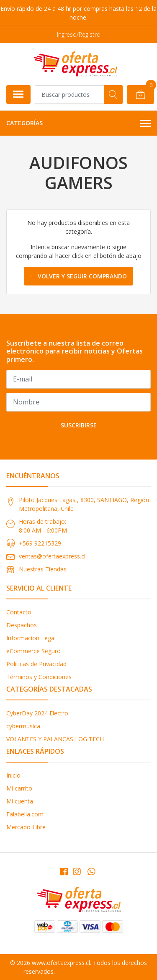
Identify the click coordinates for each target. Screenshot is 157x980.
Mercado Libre (26, 827)
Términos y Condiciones (39, 677)
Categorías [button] (78, 124)
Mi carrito (19, 788)
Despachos (22, 625)
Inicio (13, 775)
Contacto (19, 612)
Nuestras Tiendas (43, 569)
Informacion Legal (31, 638)
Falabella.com (25, 814)
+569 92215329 (40, 543)
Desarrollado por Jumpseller (94, 971)
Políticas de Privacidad (36, 664)
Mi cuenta (20, 801)
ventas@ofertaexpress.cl (52, 556)
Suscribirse (79, 425)
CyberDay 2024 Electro (37, 713)
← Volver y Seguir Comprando (78, 276)
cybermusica (23, 726)
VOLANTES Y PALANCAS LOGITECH (55, 739)
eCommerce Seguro (33, 651)
